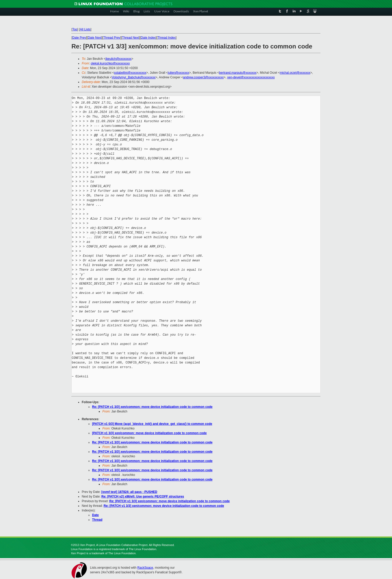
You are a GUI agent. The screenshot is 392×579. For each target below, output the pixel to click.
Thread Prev (112, 38)
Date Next (95, 38)
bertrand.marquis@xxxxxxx (238, 73)
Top (75, 29)
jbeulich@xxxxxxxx (119, 59)
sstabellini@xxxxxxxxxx (130, 73)
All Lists (85, 29)
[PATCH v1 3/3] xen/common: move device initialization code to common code (149, 433)
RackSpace (145, 568)
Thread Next (130, 38)
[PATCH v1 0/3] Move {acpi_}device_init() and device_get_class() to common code (152, 424)
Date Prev (79, 38)
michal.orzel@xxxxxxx (295, 73)
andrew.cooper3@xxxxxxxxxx (203, 77)
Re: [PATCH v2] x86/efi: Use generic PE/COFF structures (143, 497)
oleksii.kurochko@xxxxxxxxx (110, 63)
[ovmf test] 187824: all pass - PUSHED (129, 492)
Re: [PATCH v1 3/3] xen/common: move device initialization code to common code (152, 407)
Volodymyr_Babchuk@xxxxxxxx (134, 77)
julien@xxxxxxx (178, 73)
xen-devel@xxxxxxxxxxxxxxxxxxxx (251, 77)
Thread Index (167, 38)
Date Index (148, 38)
